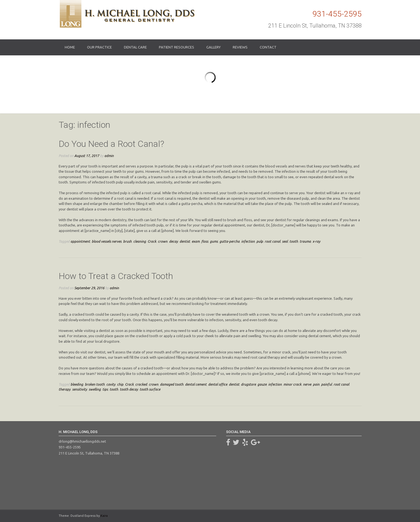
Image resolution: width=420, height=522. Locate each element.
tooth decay (129, 389)
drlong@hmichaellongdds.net (82, 441)
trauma (305, 241)
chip (120, 384)
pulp (260, 241)
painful (326, 384)
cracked (141, 384)
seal (285, 241)
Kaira (104, 516)
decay (174, 241)
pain (316, 384)
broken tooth (95, 384)
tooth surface (150, 389)
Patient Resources (177, 47)
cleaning (140, 241)
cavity (111, 384)
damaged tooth (172, 384)
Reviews (240, 47)
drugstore (248, 384)
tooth (294, 241)
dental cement (196, 384)
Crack (152, 241)
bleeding (77, 384)
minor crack (292, 384)
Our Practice (99, 47)
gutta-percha (230, 241)
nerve (307, 384)
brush (127, 241)
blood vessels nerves (107, 241)
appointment (80, 241)
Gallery (213, 47)
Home (70, 47)
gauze (262, 384)
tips (105, 389)
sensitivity (80, 389)
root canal (273, 241)
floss (205, 241)
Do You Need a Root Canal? (111, 144)
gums (214, 241)
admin (109, 156)
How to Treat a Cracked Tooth (116, 276)
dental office (218, 384)
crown (163, 241)
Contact (268, 47)
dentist (185, 241)
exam (196, 241)
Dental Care (135, 47)
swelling (95, 389)
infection (248, 241)
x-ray (316, 241)
